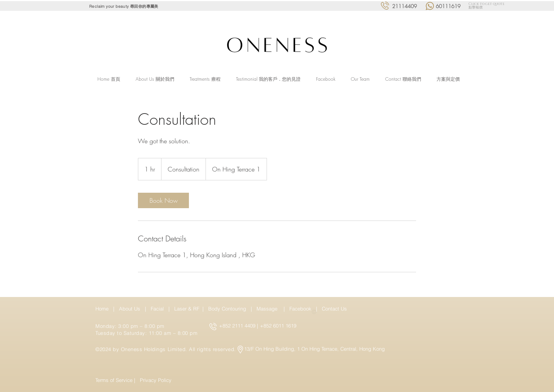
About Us (130, 309)
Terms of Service (114, 380)
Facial (159, 309)
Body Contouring (228, 309)
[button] (205, 79)
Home (104, 309)
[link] (163, 200)
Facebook (301, 309)
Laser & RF (187, 309)
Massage (269, 309)
